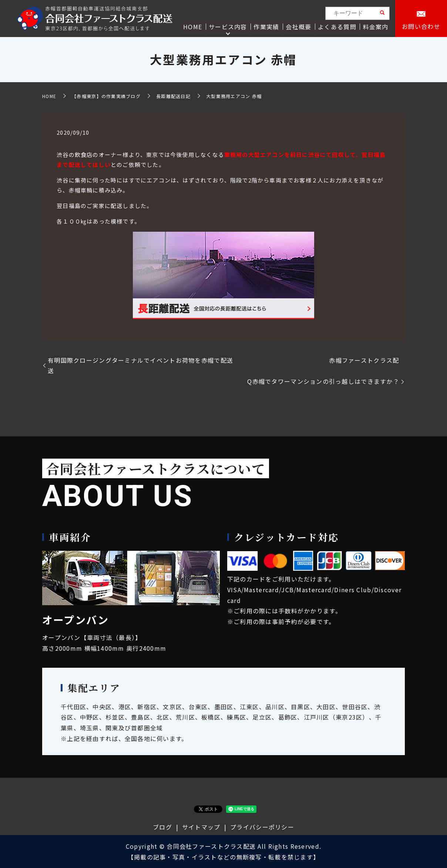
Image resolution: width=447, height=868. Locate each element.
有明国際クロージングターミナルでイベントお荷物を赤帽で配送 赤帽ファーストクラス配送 (223, 366)
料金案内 (376, 26)
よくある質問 (337, 26)
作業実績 (267, 26)
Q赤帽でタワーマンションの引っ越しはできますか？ (323, 381)
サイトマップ (201, 827)
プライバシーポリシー (262, 827)
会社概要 (299, 26)
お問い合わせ (421, 27)
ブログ (162, 827)
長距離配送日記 (173, 96)
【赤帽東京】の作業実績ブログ (106, 96)
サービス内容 (229, 26)
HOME (194, 26)
